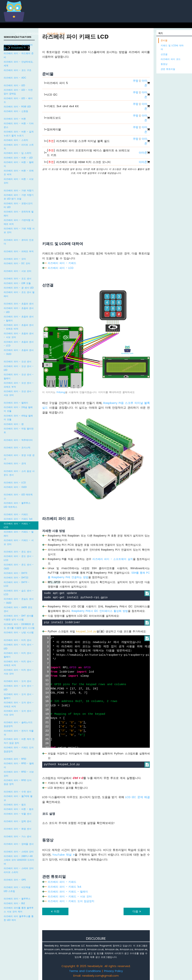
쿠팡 (136, 81)
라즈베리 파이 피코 (176, 34)
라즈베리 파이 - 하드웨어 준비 (19, 55)
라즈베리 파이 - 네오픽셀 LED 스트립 (17, 889)
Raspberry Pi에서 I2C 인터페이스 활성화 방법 (100, 611)
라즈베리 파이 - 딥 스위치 (18, 153)
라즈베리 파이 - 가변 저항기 (19, 190)
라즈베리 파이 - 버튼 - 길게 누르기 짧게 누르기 (19, 133)
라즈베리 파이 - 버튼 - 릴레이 (19, 164)
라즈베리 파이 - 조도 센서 (18, 278)
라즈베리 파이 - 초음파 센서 (19, 304)
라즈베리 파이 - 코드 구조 (18, 70)
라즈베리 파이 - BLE (14, 903)
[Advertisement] (96, 203)
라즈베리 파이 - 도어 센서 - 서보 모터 (19, 713)
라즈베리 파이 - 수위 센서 (18, 792)
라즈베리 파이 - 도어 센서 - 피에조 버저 (19, 704)
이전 (55, 911)
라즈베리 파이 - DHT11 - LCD (17, 584)
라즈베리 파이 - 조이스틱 (17, 447)
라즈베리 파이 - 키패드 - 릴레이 (19, 534)
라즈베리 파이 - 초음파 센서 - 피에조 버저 (19, 327)
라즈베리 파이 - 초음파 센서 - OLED (19, 352)
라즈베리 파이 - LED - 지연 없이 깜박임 (18, 92)
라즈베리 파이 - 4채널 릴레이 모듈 (18, 417)
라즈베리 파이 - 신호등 (16, 111)
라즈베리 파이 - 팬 (14, 424)
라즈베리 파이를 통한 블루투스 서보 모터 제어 (19, 910)
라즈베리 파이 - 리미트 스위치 (19, 147)
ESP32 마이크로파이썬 (149, 34)
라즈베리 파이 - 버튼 (15, 119)
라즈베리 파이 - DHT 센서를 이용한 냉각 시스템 (19, 618)
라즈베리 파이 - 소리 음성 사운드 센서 (19, 473)
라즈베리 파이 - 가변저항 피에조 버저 (19, 222)
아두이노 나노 (97, 34)
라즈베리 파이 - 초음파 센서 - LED (19, 310)
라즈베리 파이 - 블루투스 (17, 899)
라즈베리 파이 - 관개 (15, 463)
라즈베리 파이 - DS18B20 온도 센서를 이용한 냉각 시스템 (19, 626)
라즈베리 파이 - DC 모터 (17, 263)
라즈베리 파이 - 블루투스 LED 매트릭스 (17, 505)
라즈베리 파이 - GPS (15, 880)
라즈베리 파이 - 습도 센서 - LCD (19, 592)
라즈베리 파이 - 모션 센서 (18, 361)
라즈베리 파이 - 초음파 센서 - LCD (19, 344)
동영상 (164, 64)
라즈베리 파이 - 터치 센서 (18, 640)
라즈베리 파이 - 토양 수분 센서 (19, 457)
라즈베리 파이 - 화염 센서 (18, 829)
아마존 (143, 153)
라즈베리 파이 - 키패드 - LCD (17, 525)
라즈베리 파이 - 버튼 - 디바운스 (19, 125)
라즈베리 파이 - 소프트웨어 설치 (18, 47)
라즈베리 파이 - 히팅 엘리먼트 (19, 430)
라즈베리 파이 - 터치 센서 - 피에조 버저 (19, 663)
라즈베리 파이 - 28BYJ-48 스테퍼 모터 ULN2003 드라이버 (19, 860)
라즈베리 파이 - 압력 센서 (18, 821)
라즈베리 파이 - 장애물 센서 (19, 844)
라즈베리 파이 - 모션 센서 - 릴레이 (19, 376)
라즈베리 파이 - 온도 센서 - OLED (19, 566)
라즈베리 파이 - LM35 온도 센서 (18, 609)
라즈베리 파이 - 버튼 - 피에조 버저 (19, 172)
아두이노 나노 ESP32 (121, 34)
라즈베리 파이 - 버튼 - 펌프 (19, 809)
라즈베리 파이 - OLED (15, 487)
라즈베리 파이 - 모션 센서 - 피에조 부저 (19, 385)
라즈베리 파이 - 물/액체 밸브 (18, 798)
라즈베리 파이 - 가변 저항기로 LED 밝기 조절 (19, 197)
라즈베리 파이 (56, 34)
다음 (137, 911)
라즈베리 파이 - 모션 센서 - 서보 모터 (19, 393)
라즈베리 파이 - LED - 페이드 (18, 100)
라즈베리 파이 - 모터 (15, 259)
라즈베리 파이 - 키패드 (16, 514)
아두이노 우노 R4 (77, 34)
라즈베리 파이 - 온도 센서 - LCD (19, 558)
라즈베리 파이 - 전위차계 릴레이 (19, 213)
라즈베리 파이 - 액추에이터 (18, 440)
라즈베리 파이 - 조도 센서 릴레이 (19, 294)
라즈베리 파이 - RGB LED (17, 107)
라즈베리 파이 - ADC (15, 78)
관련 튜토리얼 (168, 69)
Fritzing (61, 392)
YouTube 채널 (63, 855)
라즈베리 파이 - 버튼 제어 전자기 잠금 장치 (19, 741)
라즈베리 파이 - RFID (15, 759)
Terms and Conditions (85, 971)
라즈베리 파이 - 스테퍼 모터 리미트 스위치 (19, 870)
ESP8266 (41, 34)
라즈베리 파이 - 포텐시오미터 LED (18, 205)
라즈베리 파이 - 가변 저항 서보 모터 (19, 230)
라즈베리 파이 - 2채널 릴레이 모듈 (18, 409)
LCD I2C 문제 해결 (138, 797)
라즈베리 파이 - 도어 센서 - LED (19, 688)
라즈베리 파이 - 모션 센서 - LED (19, 368)
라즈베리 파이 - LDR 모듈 (17, 283)
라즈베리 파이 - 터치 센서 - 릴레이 (19, 655)
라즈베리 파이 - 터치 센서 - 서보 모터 (19, 672)
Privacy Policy (113, 971)
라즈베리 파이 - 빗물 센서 (18, 814)
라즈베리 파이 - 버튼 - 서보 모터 (19, 181)
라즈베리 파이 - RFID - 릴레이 (19, 765)
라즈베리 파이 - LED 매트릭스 (18, 496)
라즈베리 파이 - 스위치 (16, 140)
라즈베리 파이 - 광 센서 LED (19, 288)
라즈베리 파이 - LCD (15, 483)
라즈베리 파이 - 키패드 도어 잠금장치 (19, 749)
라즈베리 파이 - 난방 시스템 (19, 632)
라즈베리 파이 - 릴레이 (16, 403)
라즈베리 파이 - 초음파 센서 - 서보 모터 (19, 335)
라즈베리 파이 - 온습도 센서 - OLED (19, 601)
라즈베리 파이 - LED (14, 85)
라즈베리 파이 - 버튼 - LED (18, 158)
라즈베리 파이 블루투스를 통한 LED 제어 (19, 918)
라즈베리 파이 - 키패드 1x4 (18, 519)
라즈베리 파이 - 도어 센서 (18, 681)
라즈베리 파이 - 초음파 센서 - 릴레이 (19, 318)
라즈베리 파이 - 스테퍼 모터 (19, 852)
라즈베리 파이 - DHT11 (15, 573)
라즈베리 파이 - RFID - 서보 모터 (19, 774)
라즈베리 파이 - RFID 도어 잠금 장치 (18, 782)
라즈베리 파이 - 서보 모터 (18, 271)
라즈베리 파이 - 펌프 (15, 805)
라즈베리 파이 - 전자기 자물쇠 (19, 733)
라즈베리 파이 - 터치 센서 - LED (19, 646)
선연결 (164, 54)
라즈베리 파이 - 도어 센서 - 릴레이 (19, 696)
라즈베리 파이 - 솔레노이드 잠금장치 (18, 724)
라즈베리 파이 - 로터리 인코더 (19, 242)
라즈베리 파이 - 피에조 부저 (19, 251)
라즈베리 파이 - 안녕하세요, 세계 (18, 64)
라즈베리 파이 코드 (171, 59)
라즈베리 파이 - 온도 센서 (18, 552)
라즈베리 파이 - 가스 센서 (18, 836)
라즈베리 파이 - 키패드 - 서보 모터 (19, 542)
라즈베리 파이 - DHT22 (16, 577)
